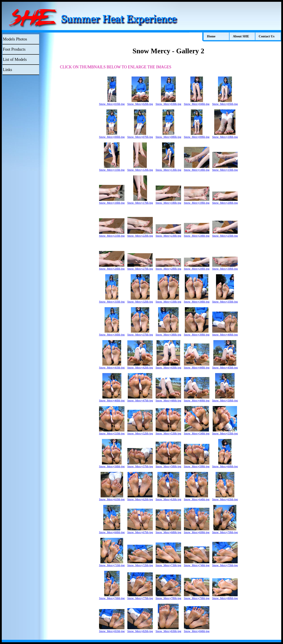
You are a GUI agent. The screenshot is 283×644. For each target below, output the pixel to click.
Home (211, 36)
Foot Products (14, 49)
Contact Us (267, 36)
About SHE (241, 36)
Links (8, 70)
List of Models (15, 59)
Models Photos (15, 39)
